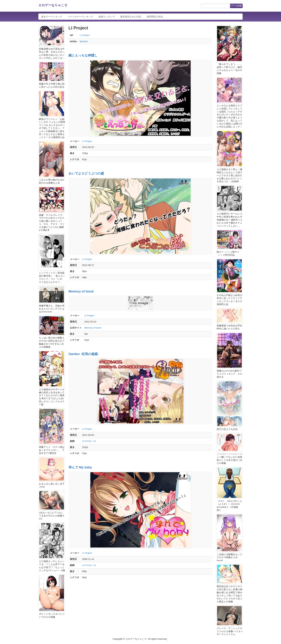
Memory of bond (81, 291)
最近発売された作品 (131, 17)
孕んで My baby (80, 467)
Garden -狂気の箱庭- (84, 354)
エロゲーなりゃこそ (53, 5)
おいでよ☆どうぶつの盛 (86, 173)
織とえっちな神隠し (83, 55)
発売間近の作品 (155, 17)
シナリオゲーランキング (80, 17)
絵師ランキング (107, 17)
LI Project (85, 35)
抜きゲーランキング (52, 17)
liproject (84, 41)
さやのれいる (89, 441)
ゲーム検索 (236, 6)
